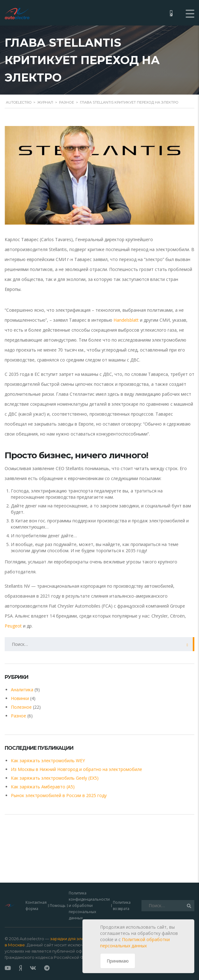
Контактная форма (36, 888)
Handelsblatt (126, 320)
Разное (19, 716)
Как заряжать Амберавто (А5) (43, 787)
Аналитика (22, 690)
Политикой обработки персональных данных (135, 943)
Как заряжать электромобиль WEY (48, 761)
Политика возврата (122, 888)
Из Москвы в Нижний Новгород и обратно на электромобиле (76, 769)
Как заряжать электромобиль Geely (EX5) (55, 778)
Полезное (21, 707)
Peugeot (13, 626)
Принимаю (118, 961)
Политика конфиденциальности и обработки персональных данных (89, 888)
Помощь (58, 888)
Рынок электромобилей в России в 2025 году (59, 795)
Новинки (20, 698)
